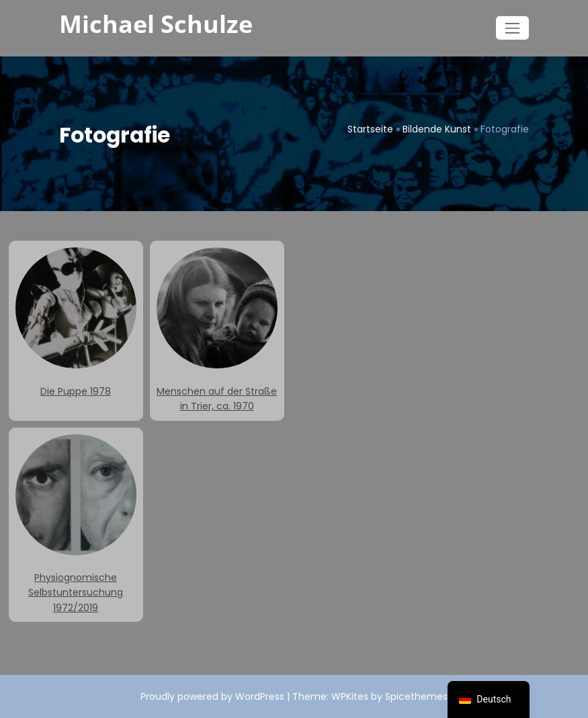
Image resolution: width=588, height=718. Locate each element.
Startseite (370, 129)
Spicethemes (416, 696)
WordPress (260, 696)
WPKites (351, 696)
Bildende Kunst (437, 129)
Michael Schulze (156, 24)
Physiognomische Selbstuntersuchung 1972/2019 (76, 524)
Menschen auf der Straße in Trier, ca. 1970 (217, 330)
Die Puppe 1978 (76, 322)
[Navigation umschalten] (512, 28)
